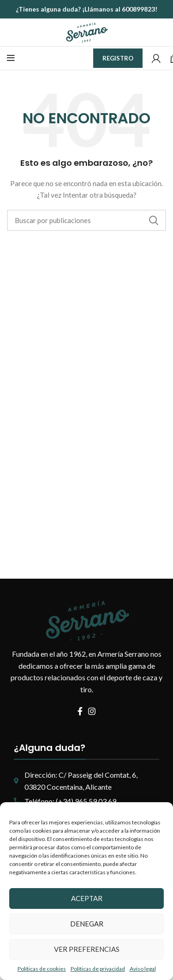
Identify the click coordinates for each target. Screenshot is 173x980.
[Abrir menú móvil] (11, 58)
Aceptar (87, 898)
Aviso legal (143, 969)
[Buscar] (86, 220)
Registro (118, 58)
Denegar (87, 924)
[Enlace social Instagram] (92, 711)
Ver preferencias (87, 949)
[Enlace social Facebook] (80, 711)
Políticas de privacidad (98, 969)
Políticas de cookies (42, 969)
